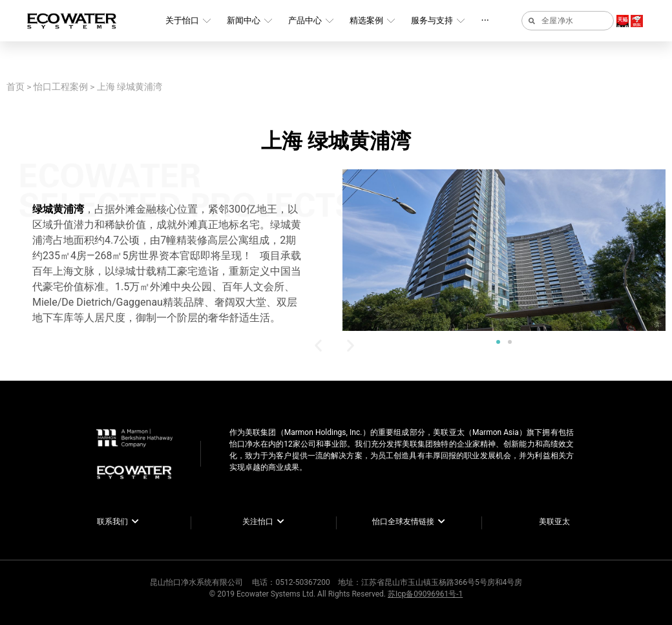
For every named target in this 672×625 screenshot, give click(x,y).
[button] (498, 342)
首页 (16, 87)
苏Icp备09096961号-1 (425, 594)
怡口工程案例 (61, 87)
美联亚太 (554, 522)
